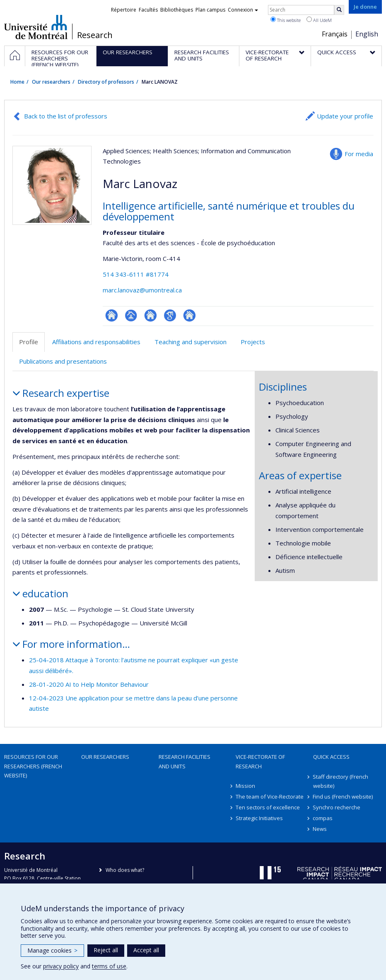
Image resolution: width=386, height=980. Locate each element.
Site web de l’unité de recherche (151, 315)
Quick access (331, 757)
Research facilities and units (185, 761)
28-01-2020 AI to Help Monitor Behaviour (89, 684)
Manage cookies (52, 950)
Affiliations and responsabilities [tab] (96, 342)
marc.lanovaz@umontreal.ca (142, 290)
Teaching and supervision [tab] (191, 342)
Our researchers (51, 82)
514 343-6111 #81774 (136, 274)
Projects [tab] (253, 342)
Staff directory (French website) (341, 781)
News (320, 829)
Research (95, 35)
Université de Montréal (36, 27)
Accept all (146, 950)
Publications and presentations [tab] (63, 361)
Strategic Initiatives (259, 818)
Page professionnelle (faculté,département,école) (131, 315)
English (367, 34)
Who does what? (125, 870)
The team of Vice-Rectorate (270, 797)
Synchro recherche (337, 807)
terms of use (109, 966)
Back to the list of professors (66, 116)
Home (17, 82)
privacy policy (61, 966)
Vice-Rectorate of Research (260, 761)
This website (286, 20)
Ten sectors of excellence (268, 807)
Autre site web (189, 315)
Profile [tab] (29, 342)
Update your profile (345, 116)
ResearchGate (112, 315)
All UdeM (319, 20)
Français (335, 34)
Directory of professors (106, 82)
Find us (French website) (343, 797)
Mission (245, 786)
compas (323, 818)
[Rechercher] (339, 10)
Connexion (243, 10)
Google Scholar (170, 315)
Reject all (106, 950)
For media (359, 154)
